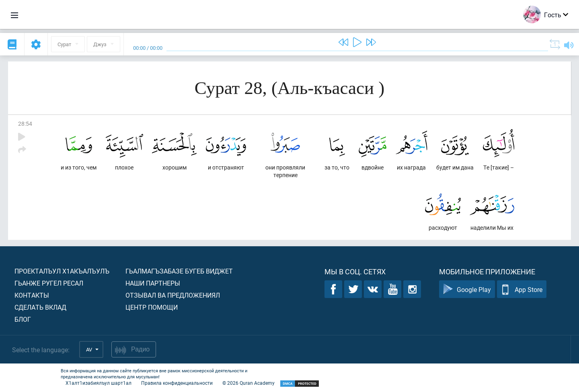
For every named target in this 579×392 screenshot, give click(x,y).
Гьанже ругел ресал (49, 283)
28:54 (25, 124)
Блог (23, 319)
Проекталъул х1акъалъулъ (62, 271)
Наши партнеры (153, 283)
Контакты (32, 295)
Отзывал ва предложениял (173, 295)
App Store (522, 289)
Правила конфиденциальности (177, 383)
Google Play (467, 289)
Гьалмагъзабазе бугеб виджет (179, 271)
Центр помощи (152, 307)
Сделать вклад (40, 307)
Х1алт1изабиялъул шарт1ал (99, 383)
